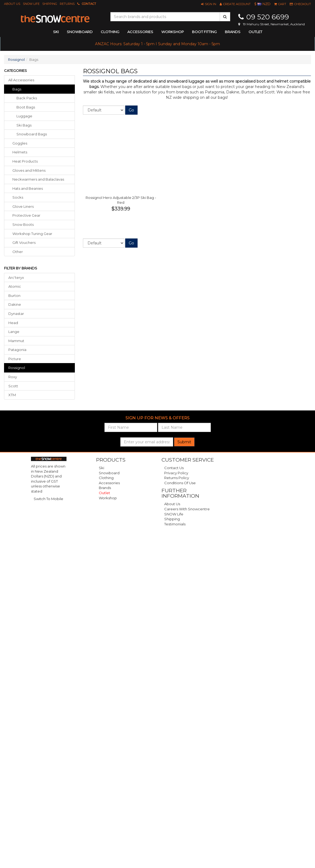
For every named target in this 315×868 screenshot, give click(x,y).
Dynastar (16, 314)
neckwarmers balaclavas (38, 179)
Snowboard (109, 473)
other (18, 252)
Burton (14, 296)
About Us (12, 4)
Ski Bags (24, 125)
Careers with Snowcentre (187, 509)
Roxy (13, 377)
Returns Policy (177, 478)
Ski (101, 468)
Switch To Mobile (48, 499)
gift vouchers (24, 243)
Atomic (15, 286)
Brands (233, 32)
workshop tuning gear (32, 234)
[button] (209, 4)
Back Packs (27, 98)
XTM (12, 395)
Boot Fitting (204, 32)
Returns (67, 4)
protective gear (26, 215)
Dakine (15, 304)
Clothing (106, 478)
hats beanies (28, 188)
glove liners (23, 206)
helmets (20, 152)
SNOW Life (31, 4)
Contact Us (174, 468)
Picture (15, 359)
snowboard (80, 32)
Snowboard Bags (32, 134)
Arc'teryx (16, 277)
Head (13, 323)
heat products (25, 161)
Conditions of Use (180, 483)
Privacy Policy (176, 473)
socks (18, 197)
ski (56, 32)
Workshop (173, 32)
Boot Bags (26, 107)
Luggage (24, 116)
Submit (184, 442)
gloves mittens (29, 170)
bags (17, 89)
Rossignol (16, 59)
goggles (20, 143)
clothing (110, 32)
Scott (13, 386)
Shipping (50, 4)
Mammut (16, 341)
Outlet (255, 32)
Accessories (109, 483)
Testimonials (175, 524)
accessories (140, 32)
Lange (14, 332)
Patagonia (17, 350)
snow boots (23, 224)
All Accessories (21, 80)
